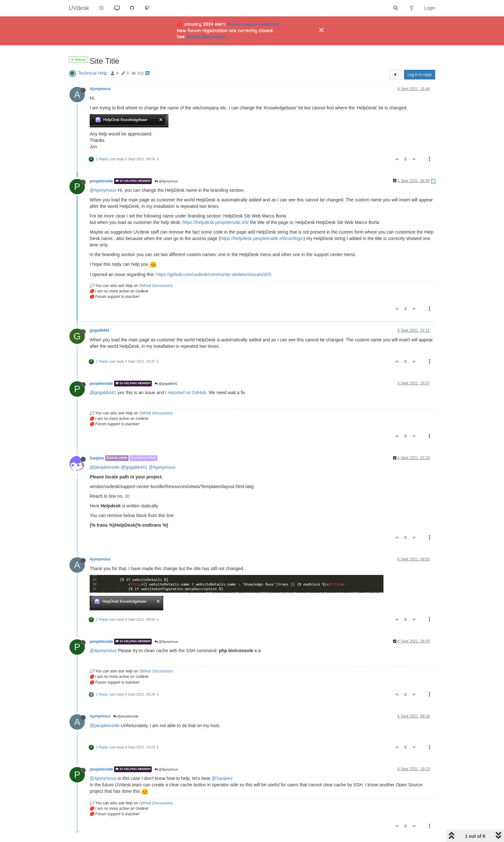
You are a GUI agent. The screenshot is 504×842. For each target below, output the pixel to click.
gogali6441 (99, 330)
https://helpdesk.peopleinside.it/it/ (216, 222)
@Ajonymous (166, 181)
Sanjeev (97, 458)
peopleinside (101, 181)
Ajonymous (100, 89)
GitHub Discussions (156, 286)
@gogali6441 (166, 384)
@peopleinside (105, 467)
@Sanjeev (222, 778)
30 (127, 496)
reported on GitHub (187, 393)
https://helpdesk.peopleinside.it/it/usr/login (262, 238)
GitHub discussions (206, 37)
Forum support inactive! (253, 24)
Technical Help (92, 73)
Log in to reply (420, 75)
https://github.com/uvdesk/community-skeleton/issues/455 (214, 274)
